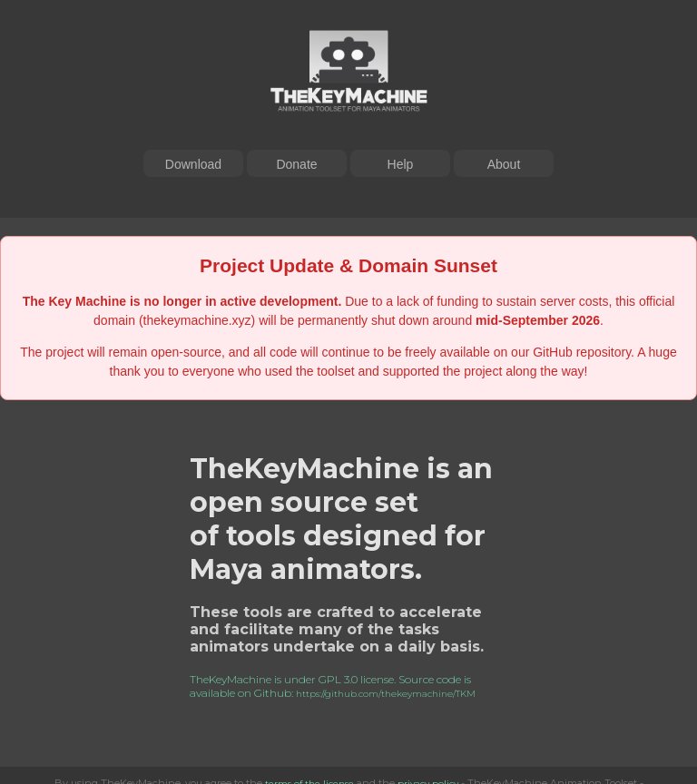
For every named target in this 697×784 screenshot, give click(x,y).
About (504, 164)
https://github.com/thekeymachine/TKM (386, 694)
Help (401, 164)
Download (193, 164)
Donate (296, 164)
